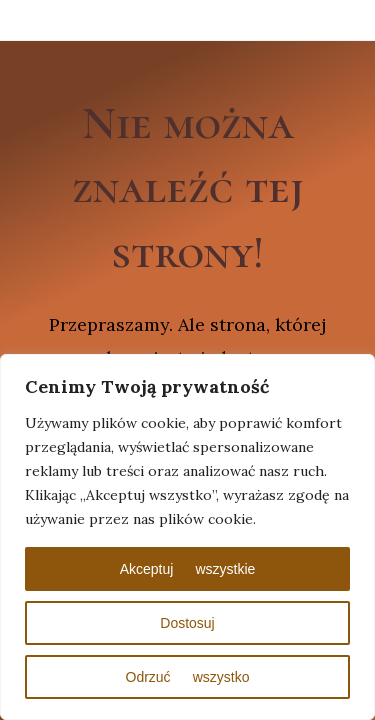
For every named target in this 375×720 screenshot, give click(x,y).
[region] (187, 537)
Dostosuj (187, 623)
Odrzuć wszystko (188, 677)
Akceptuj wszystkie (188, 569)
